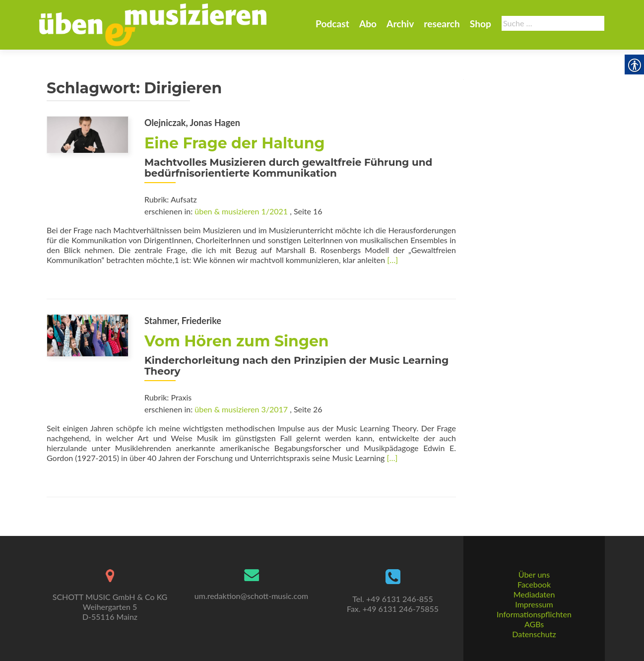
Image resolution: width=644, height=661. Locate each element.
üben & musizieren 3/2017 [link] (241, 409)
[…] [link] (392, 260)
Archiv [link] (400, 24)
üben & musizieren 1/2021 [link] (241, 211)
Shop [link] (481, 24)
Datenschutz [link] (534, 634)
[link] (153, 24)
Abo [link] (368, 24)
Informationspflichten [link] (534, 614)
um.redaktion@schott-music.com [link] (251, 596)
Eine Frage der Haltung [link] (235, 143)
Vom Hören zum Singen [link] (237, 341)
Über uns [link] (534, 574)
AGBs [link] (534, 624)
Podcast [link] (332, 24)
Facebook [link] (534, 584)
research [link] (442, 24)
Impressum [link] (534, 604)
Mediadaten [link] (534, 594)
